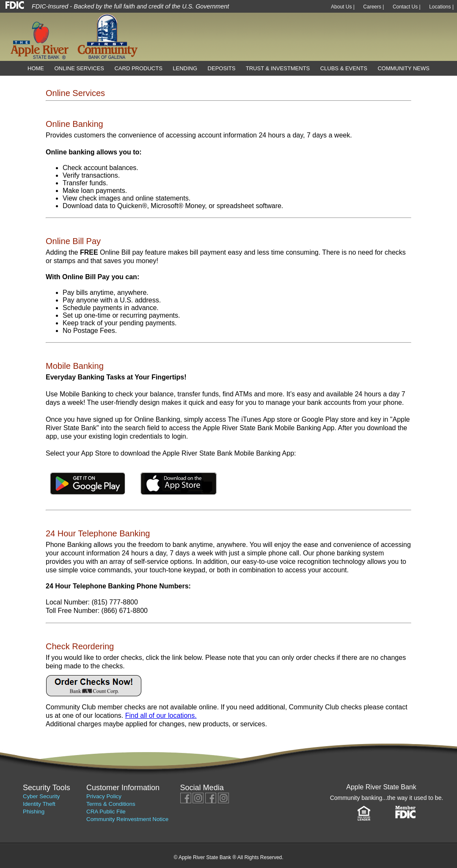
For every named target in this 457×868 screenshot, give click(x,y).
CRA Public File (106, 812)
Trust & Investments (278, 68)
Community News (403, 68)
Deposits (222, 68)
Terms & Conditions (111, 804)
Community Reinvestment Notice (127, 819)
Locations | (441, 7)
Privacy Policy (104, 796)
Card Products (138, 68)
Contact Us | (407, 7)
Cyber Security (41, 796)
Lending (185, 68)
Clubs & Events (344, 68)
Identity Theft (39, 804)
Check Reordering (80, 646)
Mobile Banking (75, 366)
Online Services (79, 68)
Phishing (34, 812)
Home (36, 68)
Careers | (373, 7)
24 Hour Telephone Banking (98, 533)
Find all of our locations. (161, 716)
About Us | (343, 7)
